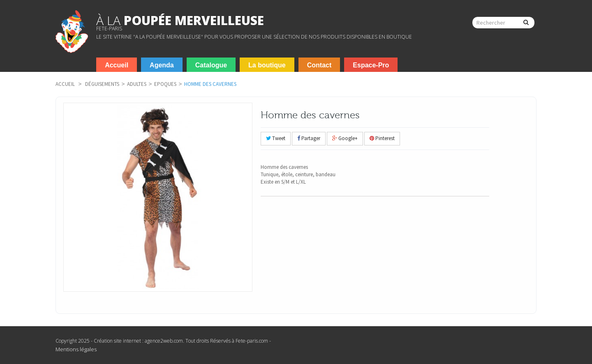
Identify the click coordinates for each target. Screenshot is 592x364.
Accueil (65, 84)
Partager (309, 138)
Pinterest (382, 138)
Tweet (276, 138)
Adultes (137, 84)
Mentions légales (76, 349)
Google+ (345, 138)
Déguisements (102, 84)
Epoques (165, 84)
